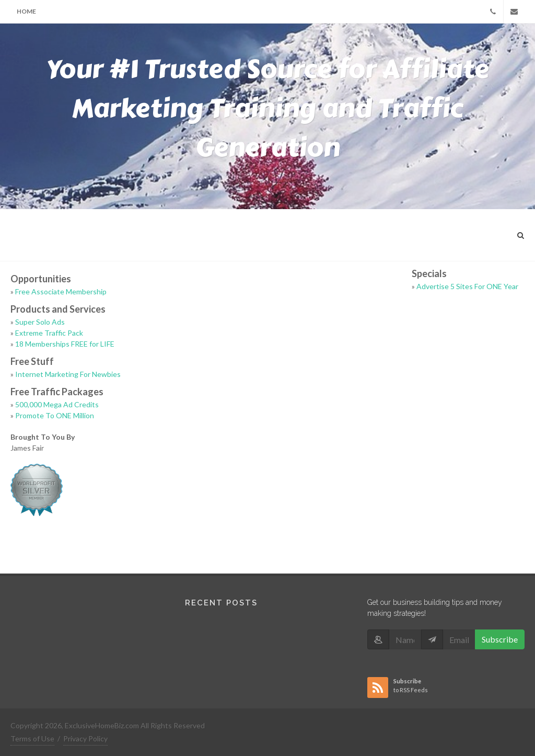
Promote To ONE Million (55, 415)
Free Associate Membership (61, 291)
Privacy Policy (85, 738)
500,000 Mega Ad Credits (57, 404)
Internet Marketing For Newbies (68, 374)
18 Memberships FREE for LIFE (65, 344)
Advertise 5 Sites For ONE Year (467, 286)
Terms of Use (32, 738)
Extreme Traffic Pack (49, 333)
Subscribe (500, 639)
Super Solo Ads (40, 322)
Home (26, 11)
